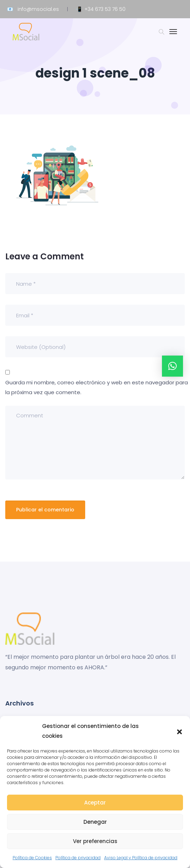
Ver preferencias (95, 841)
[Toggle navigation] (173, 35)
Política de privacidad (78, 858)
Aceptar (95, 803)
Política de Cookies (32, 858)
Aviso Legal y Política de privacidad (141, 858)
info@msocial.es (38, 9)
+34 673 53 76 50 (105, 9)
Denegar (95, 822)
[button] (179, 731)
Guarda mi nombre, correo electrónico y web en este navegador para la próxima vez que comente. (97, 387)
